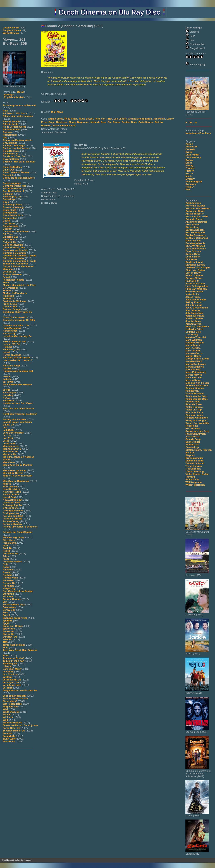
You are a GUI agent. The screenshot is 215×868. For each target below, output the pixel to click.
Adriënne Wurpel (195, 206)
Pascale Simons (195, 388)
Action (189, 144)
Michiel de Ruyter (13, 473)
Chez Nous (9, 223)
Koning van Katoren (14, 419)
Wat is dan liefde (12, 704)
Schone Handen (12, 599)
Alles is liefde (10, 124)
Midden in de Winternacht (17, 476)
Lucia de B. (9, 443)
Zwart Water (10, 739)
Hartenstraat (10, 331)
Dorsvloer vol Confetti (15, 250)
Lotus (6, 441)
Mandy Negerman (79, 122)
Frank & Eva (10, 304)
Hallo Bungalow (12, 328)
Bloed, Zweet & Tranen (16, 172)
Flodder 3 (8, 299)
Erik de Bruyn (193, 273)
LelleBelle (8, 430)
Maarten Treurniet (196, 337)
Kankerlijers (10, 392)
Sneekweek (9, 607)
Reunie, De (9, 583)
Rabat (6, 567)
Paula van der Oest (196, 396)
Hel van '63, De (11, 344)
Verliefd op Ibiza (12, 685)
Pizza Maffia (10, 543)
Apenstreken (10, 135)
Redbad (7, 575)
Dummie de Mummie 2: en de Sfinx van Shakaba (19, 257)
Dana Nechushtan (196, 249)
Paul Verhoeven (194, 394)
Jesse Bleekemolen (197, 308)
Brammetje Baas (12, 205)
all (23, 92)
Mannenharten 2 (12, 449)
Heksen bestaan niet (14, 341)
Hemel (6, 352)
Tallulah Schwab (195, 463)
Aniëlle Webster (195, 214)
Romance (191, 184)
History (190, 171)
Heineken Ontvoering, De (17, 336)
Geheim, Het (10, 307)
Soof (5, 613)
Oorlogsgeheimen (13, 511)
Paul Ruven (192, 391)
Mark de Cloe (193, 348)
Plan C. (7, 545)
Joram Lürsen (193, 324)
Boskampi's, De (12, 197)
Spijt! (6, 623)
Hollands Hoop (11, 366)
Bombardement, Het (14, 186)
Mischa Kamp (193, 380)
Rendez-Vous (10, 578)
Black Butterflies (12, 167)
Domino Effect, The (14, 248)
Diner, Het (8, 240)
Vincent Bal (192, 479)
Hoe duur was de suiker (16, 358)
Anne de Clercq (194, 219)
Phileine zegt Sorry (14, 537)
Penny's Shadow (12, 524)
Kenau (6, 398)
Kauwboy (8, 395)
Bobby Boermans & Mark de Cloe (197, 239)
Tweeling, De (10, 664)
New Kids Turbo (12, 492)
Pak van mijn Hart (13, 516)
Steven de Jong (194, 461)
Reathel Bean (129, 122)
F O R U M (191, 122)
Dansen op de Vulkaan (16, 231)
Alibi (5, 111)
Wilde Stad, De (11, 712)
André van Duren (195, 211)
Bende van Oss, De (14, 156)
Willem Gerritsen (195, 485)
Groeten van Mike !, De (16, 325)
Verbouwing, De (12, 680)
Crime (189, 152)
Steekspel (8, 631)
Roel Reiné (192, 426)
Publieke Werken (12, 562)
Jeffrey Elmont (194, 302)
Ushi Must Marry (12, 669)
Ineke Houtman (194, 292)
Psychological (194, 182)
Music (189, 176)
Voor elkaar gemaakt (15, 696)
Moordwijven (10, 486)
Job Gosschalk (194, 313)
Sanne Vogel (193, 442)
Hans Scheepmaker (197, 286)
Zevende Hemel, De (14, 731)
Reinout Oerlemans (197, 418)
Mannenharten (11, 446)
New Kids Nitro (11, 489)
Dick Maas (191, 259)
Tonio (6, 656)
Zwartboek (9, 741)
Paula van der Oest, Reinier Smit (197, 400)
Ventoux (7, 677)
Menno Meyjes (194, 375)
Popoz (6, 551)
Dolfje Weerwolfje (13, 245)
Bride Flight (9, 210)
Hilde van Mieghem (196, 289)
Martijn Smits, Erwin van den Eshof (197, 360)
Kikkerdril (8, 401)
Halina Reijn (192, 281)
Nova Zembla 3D (12, 500)
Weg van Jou (10, 707)
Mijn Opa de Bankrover (16, 481)
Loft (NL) (8, 438)
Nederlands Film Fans (198, 133)
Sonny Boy (9, 610)
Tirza (5, 647)
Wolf (5, 720)
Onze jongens (11, 508)
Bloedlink (8, 175)
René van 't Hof (103, 119)
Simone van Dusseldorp (192, 446)
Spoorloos (9, 629)
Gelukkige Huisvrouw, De (17, 312)
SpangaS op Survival (15, 618)
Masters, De (9, 454)
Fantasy (190, 168)
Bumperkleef (10, 218)
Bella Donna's (11, 151)
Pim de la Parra (194, 412)
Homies (7, 368)
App (5, 138)
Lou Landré (120, 119)
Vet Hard (8, 688)
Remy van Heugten (196, 420)
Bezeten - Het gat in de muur (19, 162)
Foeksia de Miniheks (15, 301)
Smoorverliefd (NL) (14, 605)
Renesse (8, 580)
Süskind (7, 639)
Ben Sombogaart (195, 233)
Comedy (190, 149)
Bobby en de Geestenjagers (19, 178)
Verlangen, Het (11, 682)
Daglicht (8, 229)
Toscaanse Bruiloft (14, 658)
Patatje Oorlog (11, 521)
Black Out (8, 170)
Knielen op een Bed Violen (18, 403)
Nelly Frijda (71, 119)
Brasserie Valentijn (14, 207)
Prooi (6, 559)
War (188, 190)
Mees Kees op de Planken (18, 465)
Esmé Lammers (194, 275)
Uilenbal (7, 666)
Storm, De (8, 634)
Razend (7, 572)
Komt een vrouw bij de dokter (20, 414)
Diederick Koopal (195, 265)
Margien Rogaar (195, 343)
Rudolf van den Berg (197, 431)
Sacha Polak (193, 437)
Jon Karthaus (193, 321)
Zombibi (7, 733)
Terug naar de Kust (14, 645)
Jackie (6, 390)
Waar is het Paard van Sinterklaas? (15, 700)
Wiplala (7, 715)
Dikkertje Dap (10, 237)
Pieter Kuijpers (194, 407)
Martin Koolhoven (196, 364)
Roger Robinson (58, 122)
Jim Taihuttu (193, 310)
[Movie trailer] (95, 66)
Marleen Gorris (194, 353)
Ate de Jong (192, 227)
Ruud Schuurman (196, 434)
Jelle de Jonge (194, 305)
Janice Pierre (193, 297)
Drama (189, 160)
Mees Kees (9, 462)
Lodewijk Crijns (194, 329)
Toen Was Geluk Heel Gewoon (20, 650)
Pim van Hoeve (194, 415)
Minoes (7, 484)
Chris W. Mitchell (195, 246)
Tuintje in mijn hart (14, 661)
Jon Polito (159, 119)
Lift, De (7, 435)
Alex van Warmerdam (198, 208)
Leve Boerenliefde (13, 433)
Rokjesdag (9, 588)
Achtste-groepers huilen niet (19, 105)
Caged (6, 221)
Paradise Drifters (12, 519)
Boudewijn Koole (195, 243)
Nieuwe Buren (11, 494)
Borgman (8, 194)
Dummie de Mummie (15, 253)
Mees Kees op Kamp (15, 470)
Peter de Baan (194, 404)
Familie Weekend (13, 274)
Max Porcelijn (193, 369)
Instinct (7, 376)
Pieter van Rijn (194, 410)
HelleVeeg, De (11, 350)
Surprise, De (10, 637)
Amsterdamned (12, 129)
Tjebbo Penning (195, 471)
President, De (10, 554)
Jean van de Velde (196, 300)
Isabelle (7, 379)
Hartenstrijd (9, 333)
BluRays (9, 95)
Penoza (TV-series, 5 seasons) (20, 527)
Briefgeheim (10, 213)
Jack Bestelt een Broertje (17, 384)
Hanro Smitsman (195, 284)
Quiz (5, 564)
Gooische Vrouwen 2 (15, 317)
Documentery (193, 157)
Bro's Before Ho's (13, 215)
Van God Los (10, 674)
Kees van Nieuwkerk (197, 326)
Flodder (7, 290)
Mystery (190, 179)
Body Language (12, 183)
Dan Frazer (114, 122)
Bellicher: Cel (10, 154)
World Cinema (11, 33)
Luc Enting (192, 335)
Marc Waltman (194, 340)
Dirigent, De (9, 242)
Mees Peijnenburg (196, 372)
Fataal (6, 277)
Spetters (8, 621)
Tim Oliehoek (193, 469)
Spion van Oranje (13, 626)
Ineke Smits (192, 294)
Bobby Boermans (196, 235)
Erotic (189, 163)
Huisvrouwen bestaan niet (18, 371)
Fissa (6, 282)
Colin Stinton (146, 122)
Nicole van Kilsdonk (197, 386)
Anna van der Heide (197, 216)
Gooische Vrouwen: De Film (19, 320)
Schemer (8, 596)
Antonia (7, 132)
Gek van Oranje (12, 309)
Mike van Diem (194, 377)
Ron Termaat (193, 428)
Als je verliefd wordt (14, 127)
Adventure (191, 147)
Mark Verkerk (193, 351)
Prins (6, 556)
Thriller (190, 187)
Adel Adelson (193, 203)
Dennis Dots (193, 257)
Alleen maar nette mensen (18, 116)
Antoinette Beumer (196, 222)
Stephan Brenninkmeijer (194, 457)
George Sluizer (194, 278)
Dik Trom (8, 234)
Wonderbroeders (12, 723)
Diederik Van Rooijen (198, 267)
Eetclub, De (9, 272)
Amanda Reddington (140, 119)
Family (189, 165)
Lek (5, 427)
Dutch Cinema (11, 28)
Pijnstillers (9, 540)
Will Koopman (194, 482)
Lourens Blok (193, 332)
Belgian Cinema (12, 30)
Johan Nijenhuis (195, 316)
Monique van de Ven (197, 383)
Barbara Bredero (195, 230)
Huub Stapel (86, 119)
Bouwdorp (9, 199)
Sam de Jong (193, 439)
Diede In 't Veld (194, 262)
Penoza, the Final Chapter (18, 532)
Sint (5, 602)
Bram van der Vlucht (64, 126)
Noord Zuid (9, 497)
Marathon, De (10, 452)
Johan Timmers (194, 318)
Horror (189, 173)
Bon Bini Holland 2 (14, 191)
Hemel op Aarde (12, 355)
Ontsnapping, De (12, 505)
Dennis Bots (193, 254)
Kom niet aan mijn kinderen (19, 409)
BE (19, 92)
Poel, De (8, 548)
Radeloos (8, 570)
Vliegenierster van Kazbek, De (20, 690)
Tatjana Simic (55, 119)
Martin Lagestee (195, 367)
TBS (5, 642)
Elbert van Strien (195, 270)
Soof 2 (6, 615)
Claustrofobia (11, 226)
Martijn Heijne (193, 356)
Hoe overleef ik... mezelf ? (18, 360)
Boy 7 (6, 202)
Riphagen (8, 586)
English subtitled (14, 97)
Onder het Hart (11, 503)
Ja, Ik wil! (8, 382)
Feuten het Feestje (13, 280)
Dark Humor (192, 155)
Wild (5, 709)
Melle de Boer (98, 122)
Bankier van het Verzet (16, 148)
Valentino (8, 672)
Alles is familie (11, 121)
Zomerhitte (9, 736)
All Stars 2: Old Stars (15, 113)
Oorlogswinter (11, 513)
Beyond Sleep (11, 159)
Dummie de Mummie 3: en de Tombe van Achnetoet (19, 262)
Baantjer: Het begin (14, 146)
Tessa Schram (194, 466)
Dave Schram (193, 251)
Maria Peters (193, 345)
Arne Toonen (193, 224)
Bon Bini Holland (13, 189)
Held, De (8, 347)
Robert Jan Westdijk (197, 423)
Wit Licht (8, 717)
